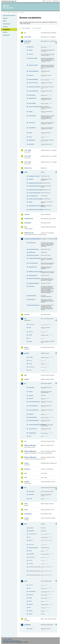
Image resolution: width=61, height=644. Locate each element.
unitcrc (30, 341)
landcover (27, 469)
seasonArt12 (32, 123)
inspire (26, 463)
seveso (26, 518)
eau (30, 537)
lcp (25, 488)
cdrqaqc (31, 50)
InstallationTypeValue (34, 283)
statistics (31, 604)
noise (26, 510)
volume (30, 614)
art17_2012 (28, 156)
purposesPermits (33, 417)
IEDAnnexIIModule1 (30, 445)
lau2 (26, 477)
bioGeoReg (31, 387)
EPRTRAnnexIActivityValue (35, 272)
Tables (5, 21)
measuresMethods (33, 406)
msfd (26, 504)
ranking (30, 112)
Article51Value (32, 243)
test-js (30, 551)
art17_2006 (28, 150)
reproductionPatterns (34, 420)
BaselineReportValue (34, 249)
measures (31, 75)
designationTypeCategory (35, 186)
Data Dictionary (15, 12)
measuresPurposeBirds (34, 87)
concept (31, 357)
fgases (26, 347)
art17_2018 (28, 162)
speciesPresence (33, 429)
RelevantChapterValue (34, 305)
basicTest (31, 528)
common (27, 214)
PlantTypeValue (32, 296)
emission (31, 595)
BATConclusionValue (34, 255)
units (30, 436)
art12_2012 (28, 37)
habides (27, 379)
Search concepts (38, 28)
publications (28, 514)
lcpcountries (32, 491)
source (30, 364)
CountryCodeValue (33, 263)
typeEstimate (32, 140)
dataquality (28, 223)
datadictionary (29, 219)
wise (26, 619)
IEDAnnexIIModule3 (30, 451)
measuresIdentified (33, 79)
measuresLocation (33, 83)
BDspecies (31, 47)
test (25, 524)
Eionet (9, 12)
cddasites (31, 179)
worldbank (27, 625)
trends (30, 137)
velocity (31, 611)
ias (25, 383)
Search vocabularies (26, 28)
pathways (31, 414)
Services (5, 32)
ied (25, 441)
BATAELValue (32, 252)
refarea (30, 335)
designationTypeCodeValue (35, 190)
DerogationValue (33, 267)
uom (26, 581)
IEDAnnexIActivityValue (34, 279)
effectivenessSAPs (33, 65)
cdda (26, 172)
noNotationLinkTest (33, 548)
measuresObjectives (34, 410)
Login (45, 1)
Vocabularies (6, 30)
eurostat (27, 315)
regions (30, 202)
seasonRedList (32, 128)
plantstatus (31, 495)
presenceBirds (32, 103)
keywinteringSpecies (34, 71)
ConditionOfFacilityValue (35, 258)
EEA (9, 1)
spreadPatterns (32, 433)
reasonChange (32, 116)
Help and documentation (9, 15)
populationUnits (33, 98)
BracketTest (32, 531)
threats (30, 133)
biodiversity (28, 168)
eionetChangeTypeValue (35, 193)
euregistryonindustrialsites (32, 239)
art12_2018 (28, 41)
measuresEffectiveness (34, 402)
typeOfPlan (31, 144)
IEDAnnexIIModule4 (30, 457)
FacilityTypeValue (33, 276)
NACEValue (31, 286)
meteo (30, 601)
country (31, 629)
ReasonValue (32, 300)
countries (31, 54)
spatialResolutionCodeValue (35, 210)
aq (25, 33)
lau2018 (27, 482)
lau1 (26, 473)
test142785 (31, 554)
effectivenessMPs (33, 58)
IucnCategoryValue (33, 196)
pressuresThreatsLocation (35, 107)
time (30, 608)
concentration (32, 591)
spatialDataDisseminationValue (35, 206)
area (30, 588)
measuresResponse (33, 91)
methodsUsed (32, 95)
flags (30, 328)
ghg (25, 375)
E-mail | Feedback (8, 639)
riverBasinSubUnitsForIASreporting (35, 425)
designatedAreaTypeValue (35, 183)
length (30, 598)
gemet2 (27, 353)
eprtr (26, 227)
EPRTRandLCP (29, 233)
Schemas (5, 27)
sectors (30, 499)
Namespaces (6, 35)
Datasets (5, 18)
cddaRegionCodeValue (34, 176)
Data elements (7, 24)
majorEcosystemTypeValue (35, 199)
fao (25, 319)
